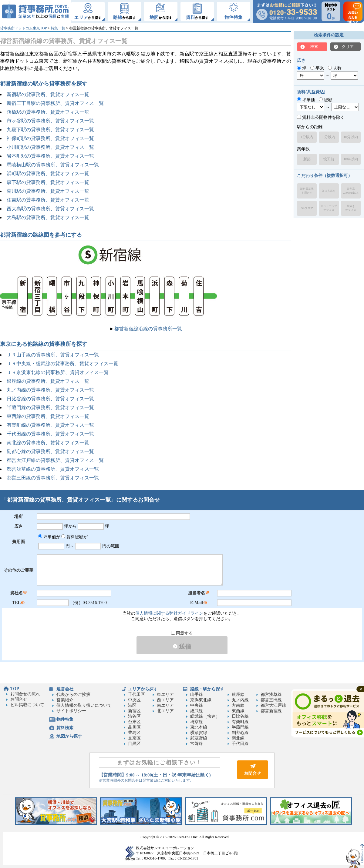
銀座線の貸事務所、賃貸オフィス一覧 (48, 381)
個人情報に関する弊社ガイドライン (169, 613)
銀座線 (238, 694)
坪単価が (49, 537)
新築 (307, 159)
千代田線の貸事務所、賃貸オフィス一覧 (50, 434)
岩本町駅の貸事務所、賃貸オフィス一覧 (50, 156)
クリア (348, 47)
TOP (15, 689)
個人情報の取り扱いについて (84, 705)
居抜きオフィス (351, 208)
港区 (132, 705)
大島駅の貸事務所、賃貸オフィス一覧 (48, 217)
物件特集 (65, 719)
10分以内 (351, 137)
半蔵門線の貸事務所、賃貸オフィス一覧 (50, 407)
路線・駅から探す (207, 689)
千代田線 (240, 744)
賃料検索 (65, 728)
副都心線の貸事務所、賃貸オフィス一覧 (50, 451)
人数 (335, 68)
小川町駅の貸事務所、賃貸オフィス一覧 (50, 147)
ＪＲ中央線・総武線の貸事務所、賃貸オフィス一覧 (62, 364)
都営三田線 (271, 700)
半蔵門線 (240, 727)
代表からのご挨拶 (73, 694)
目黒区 (134, 744)
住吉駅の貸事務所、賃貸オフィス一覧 (48, 200)
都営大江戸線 (273, 705)
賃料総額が (74, 537)
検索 (314, 47)
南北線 (238, 738)
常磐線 (197, 744)
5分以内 (329, 137)
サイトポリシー (71, 711)
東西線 (238, 711)
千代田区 (136, 694)
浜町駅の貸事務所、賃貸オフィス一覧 (48, 174)
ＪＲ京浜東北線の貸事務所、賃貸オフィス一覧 (58, 372)
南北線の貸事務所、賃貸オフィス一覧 (48, 443)
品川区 (134, 727)
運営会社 (65, 689)
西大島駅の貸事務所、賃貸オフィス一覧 (50, 209)
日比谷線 (240, 716)
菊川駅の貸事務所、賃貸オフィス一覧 (48, 191)
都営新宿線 (271, 711)
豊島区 (134, 733)
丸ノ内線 (240, 700)
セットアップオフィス (329, 208)
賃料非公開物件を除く (321, 117)
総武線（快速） (205, 716)
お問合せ (19, 699)
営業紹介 (65, 700)
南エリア (165, 705)
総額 (326, 100)
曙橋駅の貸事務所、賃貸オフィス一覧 (48, 112)
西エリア (165, 700)
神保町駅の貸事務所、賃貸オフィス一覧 (50, 138)
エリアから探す (143, 689)
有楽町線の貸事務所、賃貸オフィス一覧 (50, 425)
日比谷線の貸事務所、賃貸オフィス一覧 (50, 399)
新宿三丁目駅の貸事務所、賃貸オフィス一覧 (55, 103)
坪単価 (306, 100)
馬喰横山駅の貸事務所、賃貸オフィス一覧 (53, 165)
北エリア (165, 711)
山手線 (197, 694)
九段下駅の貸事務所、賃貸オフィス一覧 (50, 130)
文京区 (134, 738)
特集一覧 (58, 28)
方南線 (238, 705)
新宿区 (134, 711)
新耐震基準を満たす (307, 191)
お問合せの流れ (25, 694)
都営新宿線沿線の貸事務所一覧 (148, 329)
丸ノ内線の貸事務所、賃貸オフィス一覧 (50, 390)
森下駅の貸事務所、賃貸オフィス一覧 (48, 182)
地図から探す (69, 736)
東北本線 (199, 727)
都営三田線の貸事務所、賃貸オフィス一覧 (53, 478)
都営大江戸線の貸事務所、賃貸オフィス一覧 (55, 460)
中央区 (134, 700)
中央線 (197, 705)
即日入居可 (329, 191)
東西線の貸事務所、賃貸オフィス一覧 (48, 416)
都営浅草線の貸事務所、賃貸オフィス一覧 (53, 469)
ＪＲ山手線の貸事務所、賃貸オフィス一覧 (53, 355)
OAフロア (307, 208)
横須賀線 (199, 733)
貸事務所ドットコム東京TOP (23, 28)
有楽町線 (240, 722)
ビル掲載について (27, 705)
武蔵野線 (199, 738)
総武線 (197, 711)
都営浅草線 (271, 694)
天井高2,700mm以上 (351, 191)
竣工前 (329, 159)
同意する (182, 633)
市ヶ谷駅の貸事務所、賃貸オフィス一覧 (50, 121)
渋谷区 (134, 716)
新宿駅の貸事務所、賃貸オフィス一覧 (48, 94)
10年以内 (351, 159)
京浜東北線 (201, 700)
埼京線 (197, 722)
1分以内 (307, 137)
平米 (317, 68)
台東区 (134, 722)
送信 (182, 646)
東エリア (165, 694)
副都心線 (240, 733)
